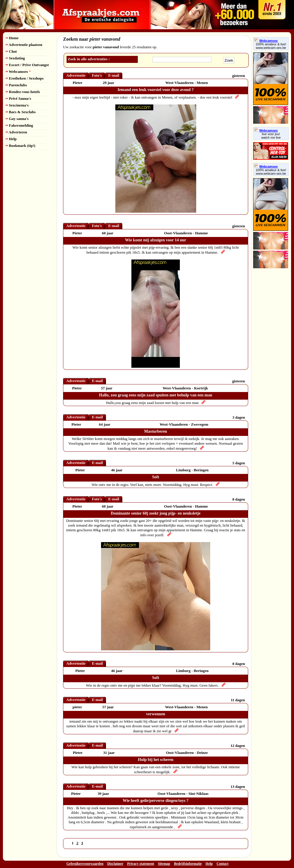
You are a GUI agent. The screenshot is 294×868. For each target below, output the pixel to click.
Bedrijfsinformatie (188, 864)
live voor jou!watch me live (271, 136)
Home (12, 38)
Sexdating (15, 58)
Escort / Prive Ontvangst (27, 65)
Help (11, 139)
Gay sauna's (17, 119)
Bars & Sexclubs (21, 112)
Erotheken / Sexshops (25, 78)
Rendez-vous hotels (23, 92)
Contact (223, 864)
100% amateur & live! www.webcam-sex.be (271, 46)
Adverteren (16, 132)
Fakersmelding (19, 125)
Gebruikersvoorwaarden (85, 864)
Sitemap (164, 864)
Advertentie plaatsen (24, 45)
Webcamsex (18, 72)
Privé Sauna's (18, 98)
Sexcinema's (17, 105)
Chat (11, 51)
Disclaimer (115, 864)
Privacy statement (141, 864)
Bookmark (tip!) (21, 146)
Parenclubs (16, 85)
